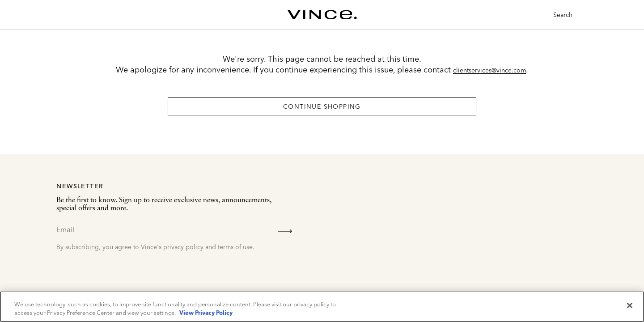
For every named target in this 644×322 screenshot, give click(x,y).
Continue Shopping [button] (322, 106)
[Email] (174, 229)
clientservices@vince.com (489, 70)
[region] (322, 307)
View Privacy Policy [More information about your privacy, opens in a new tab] (206, 313)
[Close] (630, 305)
